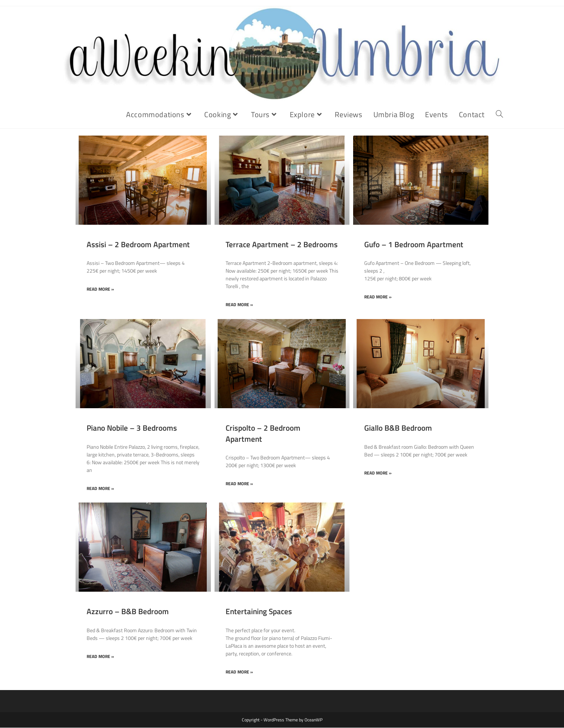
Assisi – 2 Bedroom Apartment (138, 245)
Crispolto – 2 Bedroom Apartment (263, 433)
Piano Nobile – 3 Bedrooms (132, 428)
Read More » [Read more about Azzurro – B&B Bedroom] (100, 657)
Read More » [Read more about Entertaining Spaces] (239, 673)
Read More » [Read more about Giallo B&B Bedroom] (378, 474)
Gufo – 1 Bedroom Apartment (414, 245)
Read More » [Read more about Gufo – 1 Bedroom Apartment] (378, 297)
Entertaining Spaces (259, 612)
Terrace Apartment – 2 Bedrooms (282, 245)
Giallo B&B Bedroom (398, 428)
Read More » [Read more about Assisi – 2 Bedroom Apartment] (100, 290)
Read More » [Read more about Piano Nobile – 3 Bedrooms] (100, 489)
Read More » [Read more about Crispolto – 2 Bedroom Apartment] (239, 484)
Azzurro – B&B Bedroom (128, 612)
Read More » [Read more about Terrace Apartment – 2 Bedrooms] (239, 305)
